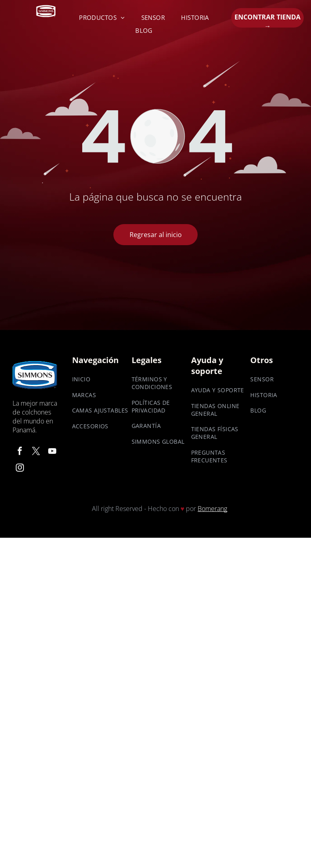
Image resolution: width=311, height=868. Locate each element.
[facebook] (20, 452)
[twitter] (36, 452)
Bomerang (212, 509)
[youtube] (52, 452)
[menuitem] (102, 18)
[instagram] (20, 469)
